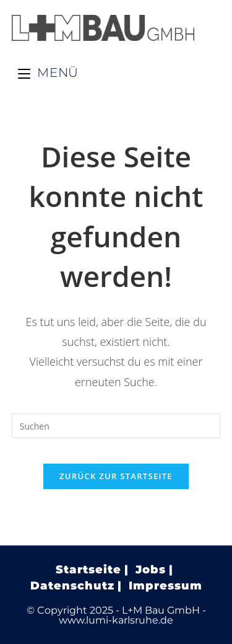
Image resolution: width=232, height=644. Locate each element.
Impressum (165, 586)
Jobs (151, 570)
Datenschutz (72, 586)
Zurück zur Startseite (116, 476)
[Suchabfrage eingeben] (116, 426)
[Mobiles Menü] (48, 73)
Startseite (88, 570)
